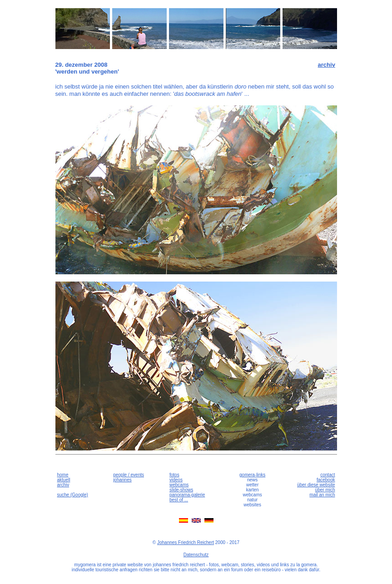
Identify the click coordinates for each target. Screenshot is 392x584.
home (63, 475)
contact (327, 475)
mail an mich (322, 495)
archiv (327, 65)
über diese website (316, 485)
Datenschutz (196, 555)
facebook (326, 480)
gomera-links (252, 475)
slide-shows (181, 490)
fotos (174, 475)
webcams (179, 485)
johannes (122, 480)
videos (176, 480)
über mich (325, 490)
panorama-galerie (187, 495)
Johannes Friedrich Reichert (186, 542)
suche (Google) (73, 495)
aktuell (64, 480)
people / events (129, 475)
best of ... (179, 500)
